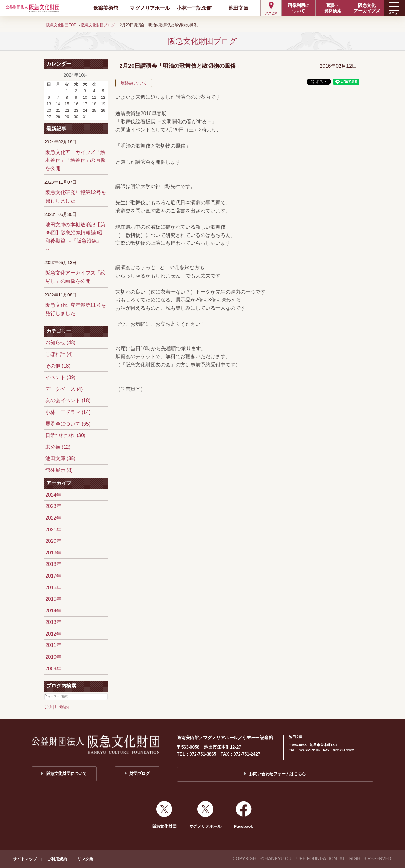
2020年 (53, 541)
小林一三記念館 (194, 8)
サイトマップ (25, 859)
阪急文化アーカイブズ (367, 8)
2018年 (53, 564)
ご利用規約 (57, 707)
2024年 (53, 495)
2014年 (53, 611)
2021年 (53, 530)
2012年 (53, 634)
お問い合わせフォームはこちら (277, 774)
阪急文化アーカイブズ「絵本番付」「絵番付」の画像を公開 (75, 160)
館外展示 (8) (59, 470)
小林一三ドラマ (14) (68, 412)
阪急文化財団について (66, 773)
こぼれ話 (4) (59, 354)
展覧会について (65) (68, 424)
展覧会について (134, 83)
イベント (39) (60, 377)
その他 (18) (58, 366)
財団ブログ (140, 773)
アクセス (271, 13)
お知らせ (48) (60, 342)
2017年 (53, 576)
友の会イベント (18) (68, 400)
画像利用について (299, 8)
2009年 (53, 669)
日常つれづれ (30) (65, 435)
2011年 (53, 645)
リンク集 (85, 859)
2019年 (53, 553)
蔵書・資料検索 (333, 8)
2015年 (53, 599)
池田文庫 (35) (60, 458)
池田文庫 (238, 8)
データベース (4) (64, 389)
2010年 (53, 657)
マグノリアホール (150, 8)
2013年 (53, 622)
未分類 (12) (58, 447)
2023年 (53, 506)
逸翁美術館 (106, 8)
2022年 (53, 518)
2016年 (53, 588)
